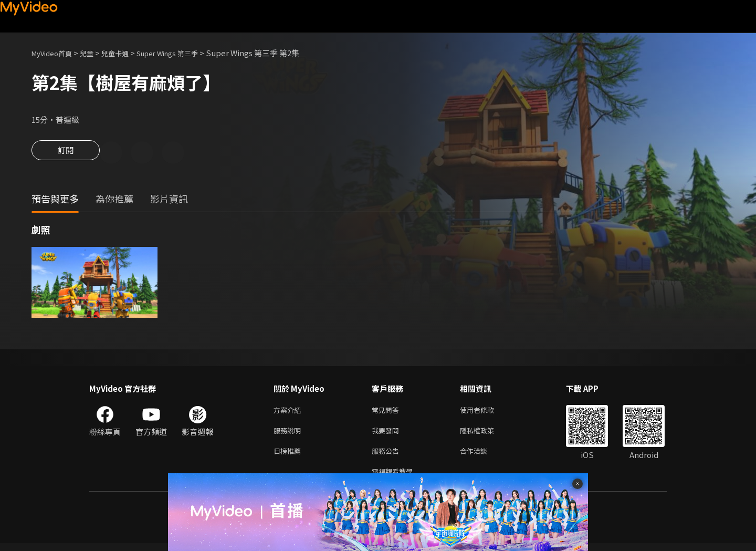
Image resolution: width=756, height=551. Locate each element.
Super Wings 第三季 (186, 53)
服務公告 (387, 456)
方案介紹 (289, 412)
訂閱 (66, 153)
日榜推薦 (289, 456)
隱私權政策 (486, 434)
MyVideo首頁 (55, 53)
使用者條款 (486, 412)
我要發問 (387, 434)
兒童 (95, 53)
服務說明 (289, 434)
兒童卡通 (127, 53)
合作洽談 (482, 456)
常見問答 (387, 412)
